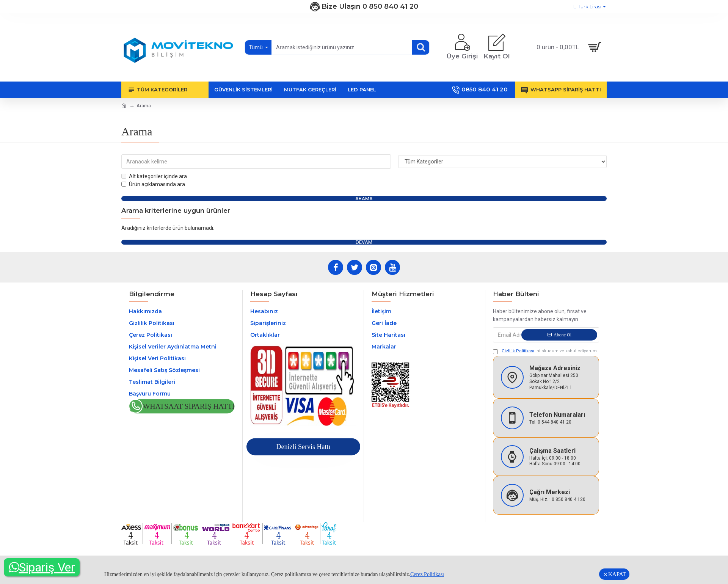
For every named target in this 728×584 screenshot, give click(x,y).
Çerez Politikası (427, 574)
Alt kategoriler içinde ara (154, 176)
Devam (364, 242)
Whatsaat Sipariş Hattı (189, 407)
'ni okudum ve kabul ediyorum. (545, 352)
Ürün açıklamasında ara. (154, 184)
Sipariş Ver (42, 567)
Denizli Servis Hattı (303, 447)
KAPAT (617, 574)
